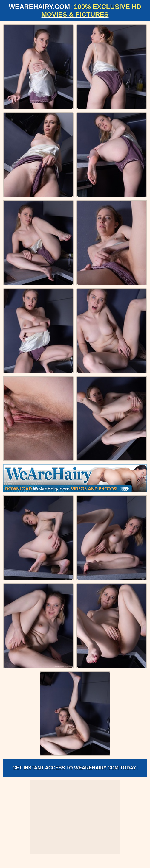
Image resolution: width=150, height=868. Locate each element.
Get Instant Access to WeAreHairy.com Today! (75, 768)
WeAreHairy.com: (75, 11)
